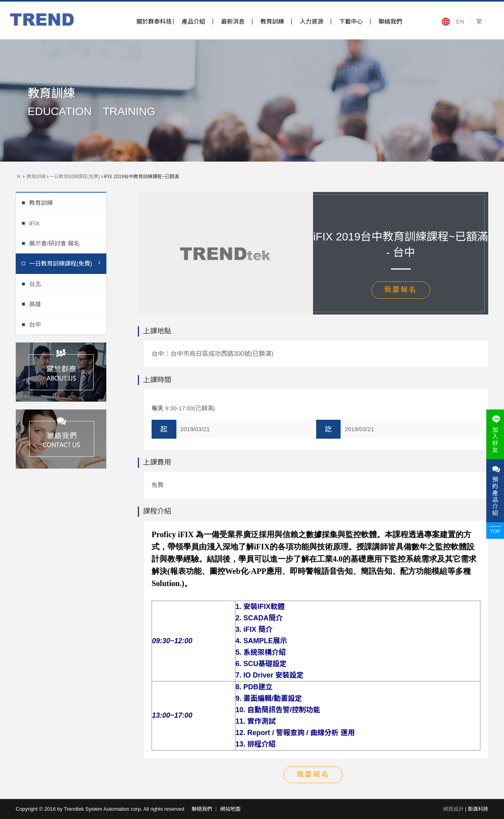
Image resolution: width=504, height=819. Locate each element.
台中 (68, 324)
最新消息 (233, 21)
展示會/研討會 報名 (68, 243)
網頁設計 (453, 809)
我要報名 (401, 290)
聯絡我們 (390, 21)
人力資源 (311, 21)
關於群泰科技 (154, 21)
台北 (68, 284)
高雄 (68, 304)
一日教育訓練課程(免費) (75, 177)
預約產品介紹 (495, 491)
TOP (495, 531)
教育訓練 (272, 21)
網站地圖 (230, 809)
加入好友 (495, 434)
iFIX (68, 223)
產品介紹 (193, 21)
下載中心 (351, 21)
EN (460, 21)
